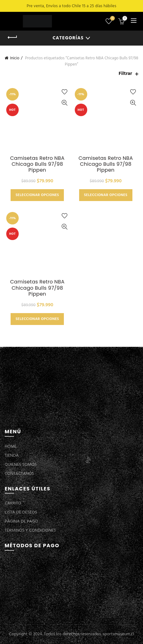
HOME (11, 447)
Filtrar (125, 74)
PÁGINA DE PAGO (21, 521)
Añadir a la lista (65, 92)
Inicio (15, 58)
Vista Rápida (65, 103)
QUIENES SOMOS (21, 465)
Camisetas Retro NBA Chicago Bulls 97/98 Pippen (37, 164)
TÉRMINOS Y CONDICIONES (30, 531)
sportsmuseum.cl (118, 634)
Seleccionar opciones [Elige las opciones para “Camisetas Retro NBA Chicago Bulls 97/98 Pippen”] (37, 195)
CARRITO (13, 503)
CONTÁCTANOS (19, 474)
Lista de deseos (112, 19)
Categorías (68, 38)
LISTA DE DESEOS (21, 512)
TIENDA (12, 456)
